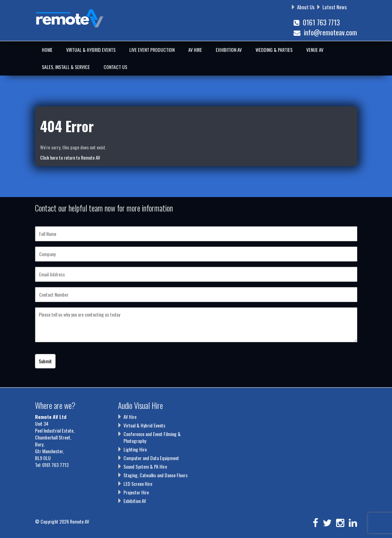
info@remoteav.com (325, 32)
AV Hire (195, 50)
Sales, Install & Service (66, 67)
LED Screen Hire (138, 484)
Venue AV (315, 50)
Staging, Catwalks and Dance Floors (156, 475)
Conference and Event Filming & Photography (152, 437)
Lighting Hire (135, 449)
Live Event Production (152, 50)
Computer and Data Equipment (151, 458)
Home (47, 50)
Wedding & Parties (274, 50)
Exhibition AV (229, 50)
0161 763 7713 (317, 22)
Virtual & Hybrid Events (91, 50)
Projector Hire (136, 492)
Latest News (335, 7)
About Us (306, 7)
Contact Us (115, 67)
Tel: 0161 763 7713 (52, 465)
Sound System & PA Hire (145, 466)
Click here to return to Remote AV (70, 157)
